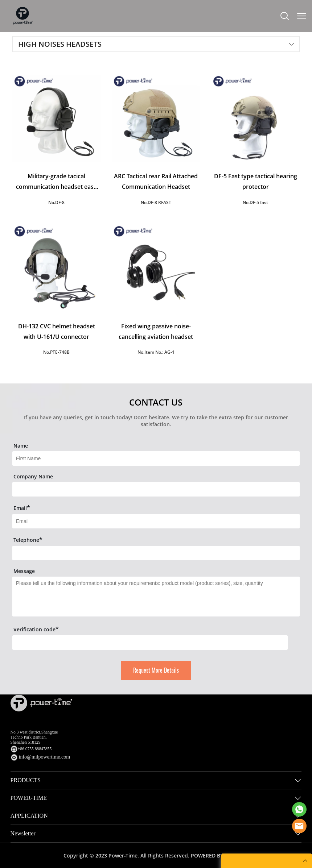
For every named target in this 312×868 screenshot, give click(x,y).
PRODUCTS (26, 780)
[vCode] (150, 643)
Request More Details (156, 670)
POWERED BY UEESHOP (219, 855)
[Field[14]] (156, 553)
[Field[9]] (156, 521)
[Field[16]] (156, 489)
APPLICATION (29, 816)
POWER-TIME (29, 798)
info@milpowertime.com (45, 757)
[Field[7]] (156, 458)
